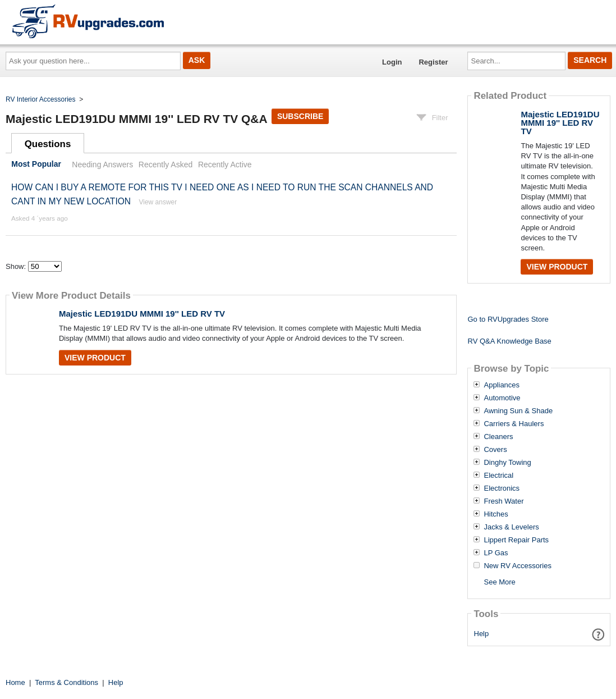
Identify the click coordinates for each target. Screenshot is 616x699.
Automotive (502, 398)
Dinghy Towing (507, 463)
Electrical (498, 476)
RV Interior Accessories (41, 99)
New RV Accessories (517, 566)
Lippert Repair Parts (516, 540)
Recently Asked (166, 165)
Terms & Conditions (66, 682)
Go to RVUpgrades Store (508, 319)
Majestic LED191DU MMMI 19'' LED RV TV (142, 314)
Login (392, 62)
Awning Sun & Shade (518, 411)
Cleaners (498, 437)
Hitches (496, 514)
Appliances (502, 385)
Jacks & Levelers (511, 527)
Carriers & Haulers (514, 424)
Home (15, 682)
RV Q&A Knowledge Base (509, 341)
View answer (158, 202)
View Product (95, 358)
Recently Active (225, 165)
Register (433, 62)
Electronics (502, 488)
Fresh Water (504, 501)
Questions (48, 144)
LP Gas (496, 553)
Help (482, 634)
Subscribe (300, 116)
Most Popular (36, 165)
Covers (495, 450)
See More (499, 582)
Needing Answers (102, 165)
